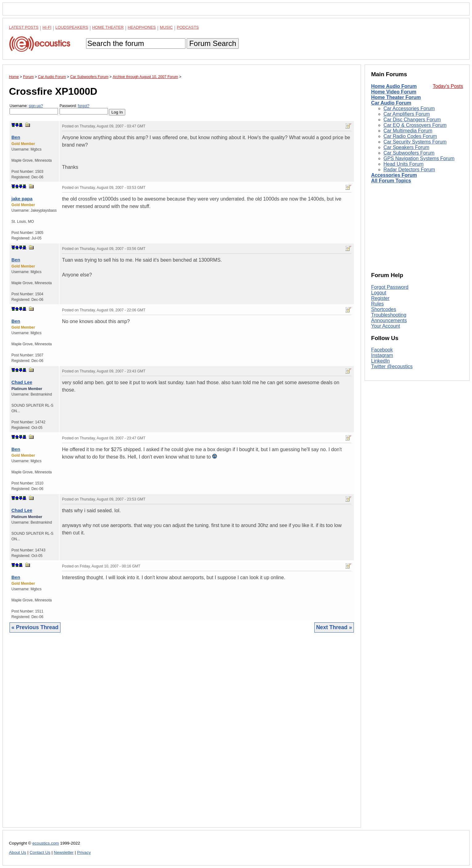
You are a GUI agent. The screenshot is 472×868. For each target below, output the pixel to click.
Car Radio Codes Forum (410, 136)
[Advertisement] (182, 735)
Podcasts (188, 27)
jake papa (22, 199)
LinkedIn (381, 361)
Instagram (382, 355)
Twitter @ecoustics (392, 366)
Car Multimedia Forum (408, 131)
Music (166, 27)
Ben (16, 137)
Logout (379, 293)
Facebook (382, 350)
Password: (84, 109)
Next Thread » (334, 627)
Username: (34, 109)
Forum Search (213, 43)
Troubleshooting (389, 315)
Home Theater (108, 27)
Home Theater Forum (396, 97)
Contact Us (40, 852)
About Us (18, 852)
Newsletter (64, 852)
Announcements (389, 320)
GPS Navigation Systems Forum (419, 158)
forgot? (83, 106)
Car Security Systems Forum (415, 142)
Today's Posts (448, 86)
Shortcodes (384, 309)
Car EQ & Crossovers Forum (415, 125)
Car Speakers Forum (406, 147)
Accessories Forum (394, 175)
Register (380, 298)
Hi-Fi (47, 27)
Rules (377, 304)
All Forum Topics (391, 181)
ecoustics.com (46, 843)
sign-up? (36, 106)
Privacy (84, 852)
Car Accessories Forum (409, 108)
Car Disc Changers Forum (412, 120)
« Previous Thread (35, 627)
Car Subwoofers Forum (409, 153)
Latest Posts (24, 27)
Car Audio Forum (391, 103)
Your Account (386, 326)
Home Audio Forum (394, 86)
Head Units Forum (404, 164)
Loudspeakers (72, 27)
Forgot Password (390, 287)
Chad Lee (22, 382)
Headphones (142, 27)
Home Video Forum (394, 92)
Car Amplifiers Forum (407, 114)
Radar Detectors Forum (409, 170)
